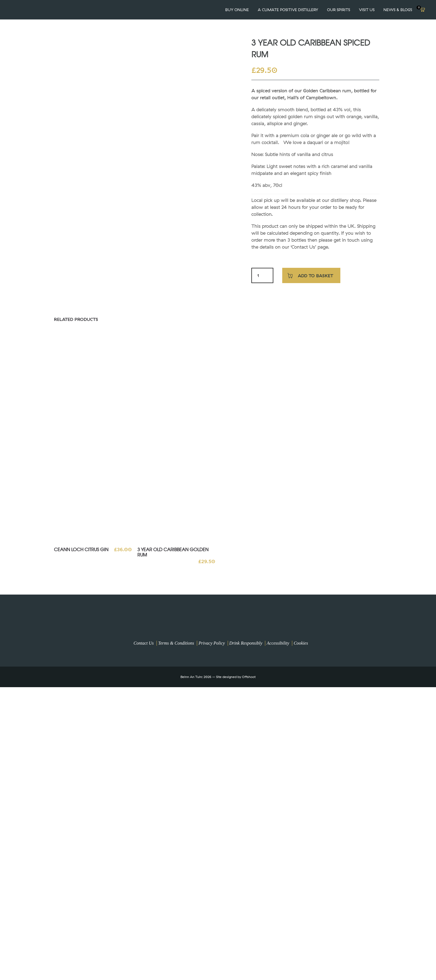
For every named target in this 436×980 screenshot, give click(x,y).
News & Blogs (398, 10)
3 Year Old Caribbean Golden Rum (173, 552)
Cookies (301, 643)
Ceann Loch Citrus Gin (81, 549)
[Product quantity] (258, 275)
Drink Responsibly (246, 643)
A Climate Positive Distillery (288, 10)
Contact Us (143, 643)
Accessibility (278, 643)
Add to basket (315, 276)
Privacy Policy (212, 643)
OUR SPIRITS (339, 10)
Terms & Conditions (176, 643)
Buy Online (237, 10)
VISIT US (367, 10)
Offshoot (249, 677)
